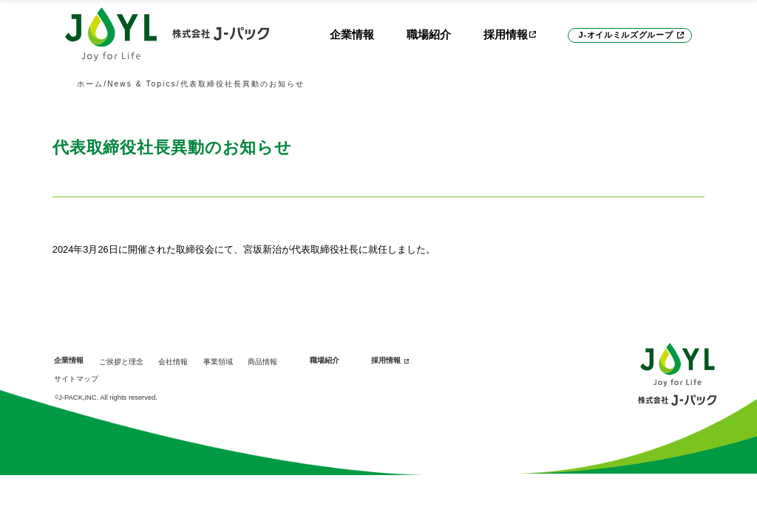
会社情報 (173, 362)
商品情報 (262, 362)
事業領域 (218, 362)
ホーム (90, 84)
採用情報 (386, 360)
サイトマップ (76, 379)
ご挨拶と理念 (121, 362)
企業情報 (352, 35)
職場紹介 (429, 35)
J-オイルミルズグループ (626, 35)
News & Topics (142, 84)
